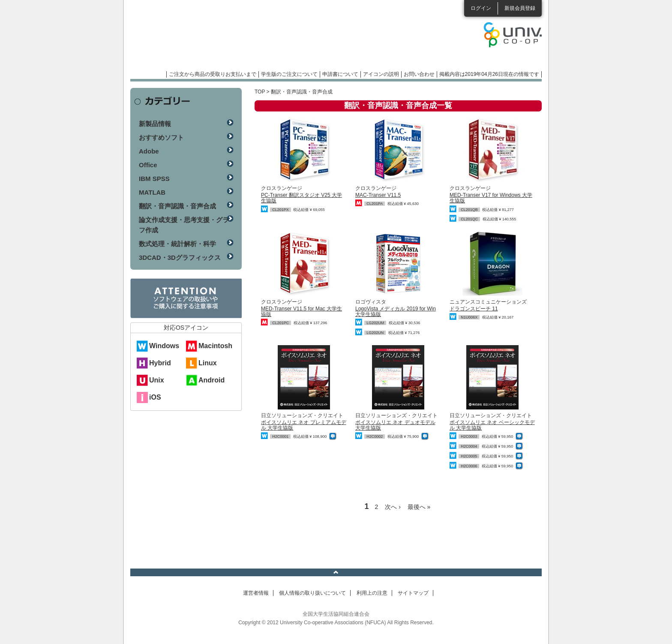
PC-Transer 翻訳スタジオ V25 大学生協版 (301, 198)
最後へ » (419, 507)
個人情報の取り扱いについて (312, 593)
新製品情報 (155, 124)
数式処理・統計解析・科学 (177, 244)
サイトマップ (413, 593)
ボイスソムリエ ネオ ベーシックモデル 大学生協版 (492, 425)
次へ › (393, 507)
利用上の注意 (372, 593)
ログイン (481, 8)
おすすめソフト (161, 137)
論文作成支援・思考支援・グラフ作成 (184, 225)
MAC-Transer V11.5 (378, 195)
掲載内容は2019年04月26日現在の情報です (489, 74)
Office (148, 165)
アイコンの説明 (381, 74)
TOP (260, 92)
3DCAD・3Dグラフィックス (180, 257)
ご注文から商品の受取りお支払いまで (213, 74)
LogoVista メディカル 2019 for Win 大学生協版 (396, 311)
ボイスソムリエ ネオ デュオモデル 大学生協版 (395, 425)
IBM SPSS (154, 179)
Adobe (149, 151)
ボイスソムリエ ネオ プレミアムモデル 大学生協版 (304, 425)
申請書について (340, 74)
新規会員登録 (520, 8)
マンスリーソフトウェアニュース (221, 39)
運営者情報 (256, 593)
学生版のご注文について (289, 74)
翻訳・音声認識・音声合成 (177, 206)
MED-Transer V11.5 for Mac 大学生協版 (301, 311)
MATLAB (152, 192)
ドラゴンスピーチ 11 (474, 309)
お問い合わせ (419, 74)
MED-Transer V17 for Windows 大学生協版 (491, 198)
